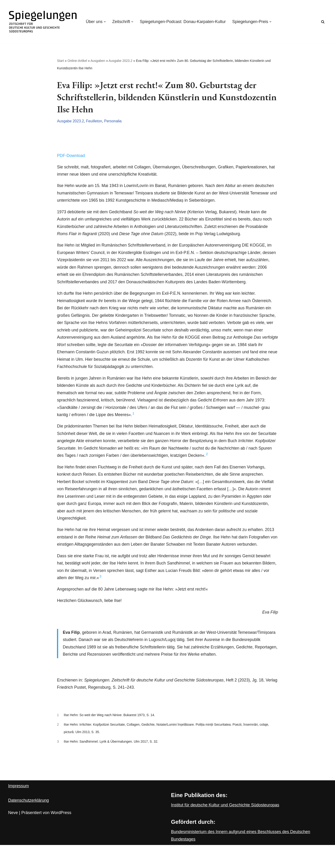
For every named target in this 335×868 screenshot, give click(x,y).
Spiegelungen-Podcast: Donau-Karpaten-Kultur (184, 22)
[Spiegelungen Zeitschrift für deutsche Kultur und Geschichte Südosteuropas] (43, 22)
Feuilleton (95, 122)
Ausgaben (98, 61)
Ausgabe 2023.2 (121, 61)
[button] (105, 22)
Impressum (18, 809)
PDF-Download (71, 156)
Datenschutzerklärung (28, 823)
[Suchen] (323, 22)
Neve (13, 836)
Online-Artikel (77, 61)
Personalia (114, 122)
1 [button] (135, 421)
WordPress (61, 836)
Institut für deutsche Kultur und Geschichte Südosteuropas (225, 828)
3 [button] (120, 596)
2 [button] (234, 463)
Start (60, 61)
